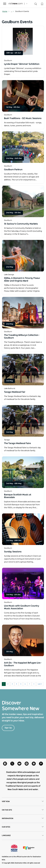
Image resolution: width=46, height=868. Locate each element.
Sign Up (8, 728)
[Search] (36, 4)
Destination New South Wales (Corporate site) (29, 848)
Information (23, 819)
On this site (23, 810)
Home (6, 11)
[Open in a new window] (23, 42)
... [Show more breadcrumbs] (12, 11)
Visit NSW (23, 802)
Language (23, 836)
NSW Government (16, 848)
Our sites (23, 827)
